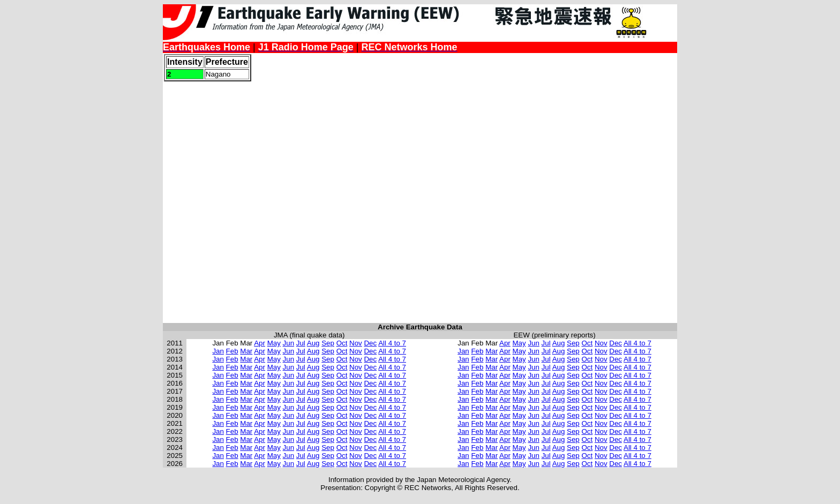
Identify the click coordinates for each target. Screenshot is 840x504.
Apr (260, 343)
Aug (313, 343)
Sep (328, 343)
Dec (370, 343)
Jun (289, 343)
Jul (301, 343)
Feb (232, 351)
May (274, 343)
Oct (342, 343)
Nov (356, 343)
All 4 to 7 (392, 343)
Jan (218, 351)
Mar (246, 351)
